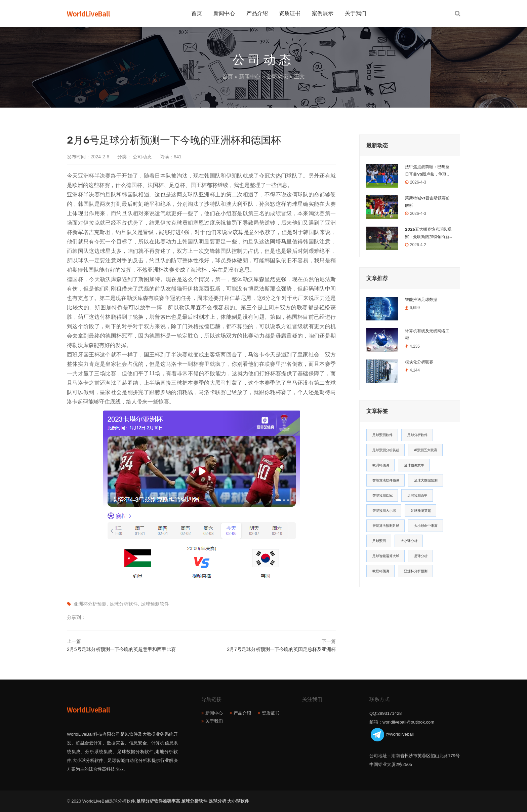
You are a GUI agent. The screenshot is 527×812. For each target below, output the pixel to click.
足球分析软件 (124, 604)
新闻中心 (224, 13)
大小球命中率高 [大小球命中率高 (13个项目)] (426, 526)
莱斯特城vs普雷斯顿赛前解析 (427, 202)
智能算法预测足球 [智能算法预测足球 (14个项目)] (386, 526)
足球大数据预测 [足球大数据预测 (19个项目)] (426, 480)
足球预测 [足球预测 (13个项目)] (379, 541)
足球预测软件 (155, 604)
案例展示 (323, 13)
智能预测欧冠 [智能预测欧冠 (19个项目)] (382, 495)
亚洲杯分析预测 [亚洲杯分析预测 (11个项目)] (416, 571)
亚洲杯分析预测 (90, 604)
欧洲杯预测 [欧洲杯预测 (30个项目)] (381, 465)
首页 (197, 13)
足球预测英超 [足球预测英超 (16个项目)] (421, 511)
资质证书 (290, 13)
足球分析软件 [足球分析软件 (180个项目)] (417, 435)
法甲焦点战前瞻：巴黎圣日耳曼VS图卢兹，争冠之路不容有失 (428, 171)
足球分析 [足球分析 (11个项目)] (421, 556)
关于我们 (356, 13)
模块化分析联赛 (419, 362)
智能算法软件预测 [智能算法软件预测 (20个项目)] (386, 480)
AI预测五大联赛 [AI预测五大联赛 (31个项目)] (426, 450)
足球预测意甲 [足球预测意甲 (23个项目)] (414, 465)
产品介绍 (257, 13)
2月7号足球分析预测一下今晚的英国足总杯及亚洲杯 (281, 649)
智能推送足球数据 (421, 300)
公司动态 (277, 76)
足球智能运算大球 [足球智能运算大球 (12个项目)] (386, 556)
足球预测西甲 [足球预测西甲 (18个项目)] (417, 495)
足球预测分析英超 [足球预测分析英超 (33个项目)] (386, 450)
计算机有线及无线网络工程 (427, 335)
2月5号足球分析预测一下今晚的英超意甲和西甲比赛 (121, 649)
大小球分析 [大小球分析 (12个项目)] (409, 541)
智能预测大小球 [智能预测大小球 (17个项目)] (384, 511)
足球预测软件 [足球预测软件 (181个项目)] (382, 435)
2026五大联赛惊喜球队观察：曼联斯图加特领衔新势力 (428, 234)
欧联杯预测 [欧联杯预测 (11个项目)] (381, 571)
